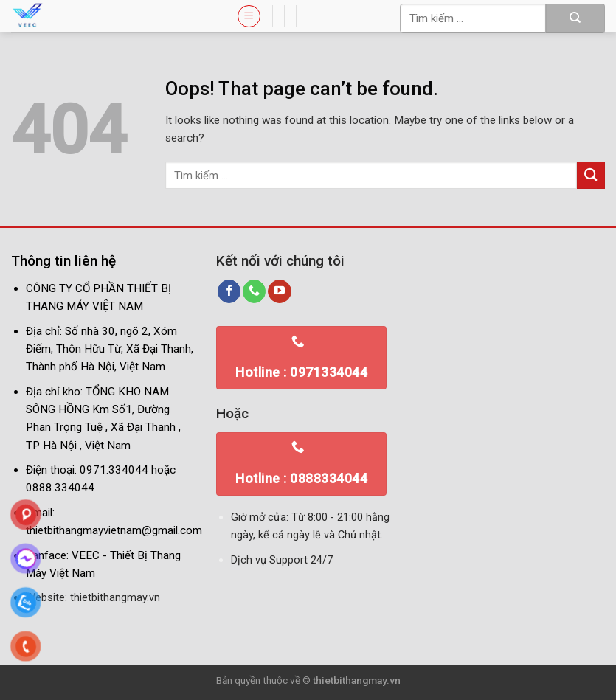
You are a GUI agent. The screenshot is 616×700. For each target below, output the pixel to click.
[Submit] (575, 18)
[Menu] (249, 16)
